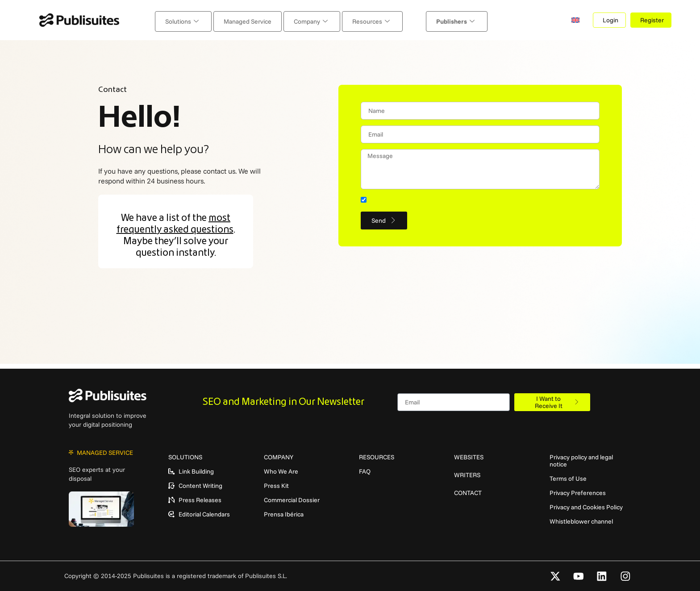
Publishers (436, 20)
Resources (362, 20)
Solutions (202, 20)
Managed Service (257, 20)
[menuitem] (578, 20)
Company (311, 20)
